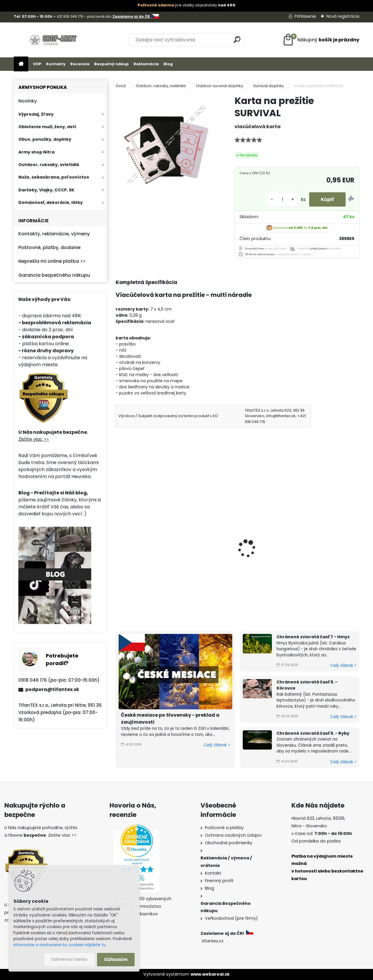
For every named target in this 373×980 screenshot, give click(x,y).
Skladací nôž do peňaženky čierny (316, 551)
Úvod (121, 86)
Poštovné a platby (224, 828)
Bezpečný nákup (111, 64)
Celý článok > (217, 745)
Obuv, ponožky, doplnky (45, 139)
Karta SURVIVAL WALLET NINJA (236, 547)
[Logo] (54, 40)
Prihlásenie (305, 16)
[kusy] (282, 199)
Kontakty (56, 64)
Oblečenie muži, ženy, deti (47, 127)
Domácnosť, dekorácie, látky (51, 202)
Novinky (28, 101)
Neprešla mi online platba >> (52, 261)
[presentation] (118, 540)
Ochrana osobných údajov (233, 835)
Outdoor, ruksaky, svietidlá (49, 165)
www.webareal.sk (210, 974)
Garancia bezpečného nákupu (54, 275)
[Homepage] (21, 64)
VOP (37, 64)
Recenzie (80, 64)
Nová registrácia (343, 16)
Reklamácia (146, 64)
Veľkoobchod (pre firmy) (231, 918)
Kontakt (213, 873)
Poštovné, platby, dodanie (49, 247)
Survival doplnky (269, 86)
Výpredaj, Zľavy (36, 114)
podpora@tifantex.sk (52, 689)
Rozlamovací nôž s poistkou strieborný (151, 551)
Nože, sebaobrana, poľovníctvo (54, 177)
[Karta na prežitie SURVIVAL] (166, 145)
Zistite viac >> (34, 439)
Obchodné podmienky (229, 843)
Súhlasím (116, 959)
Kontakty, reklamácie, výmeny (54, 234)
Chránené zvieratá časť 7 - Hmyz (313, 637)
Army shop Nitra (36, 152)
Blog (168, 64)
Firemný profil (219, 881)
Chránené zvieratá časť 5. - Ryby (313, 733)
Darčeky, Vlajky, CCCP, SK (46, 190)
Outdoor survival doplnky (219, 86)
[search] (237, 39)
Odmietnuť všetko (69, 959)
